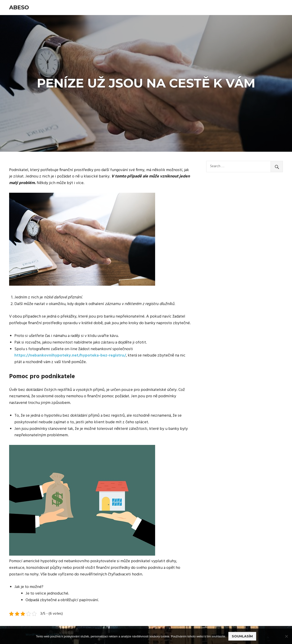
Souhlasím (242, 636)
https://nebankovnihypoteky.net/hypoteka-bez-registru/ (70, 355)
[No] (286, 636)
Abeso (19, 7)
